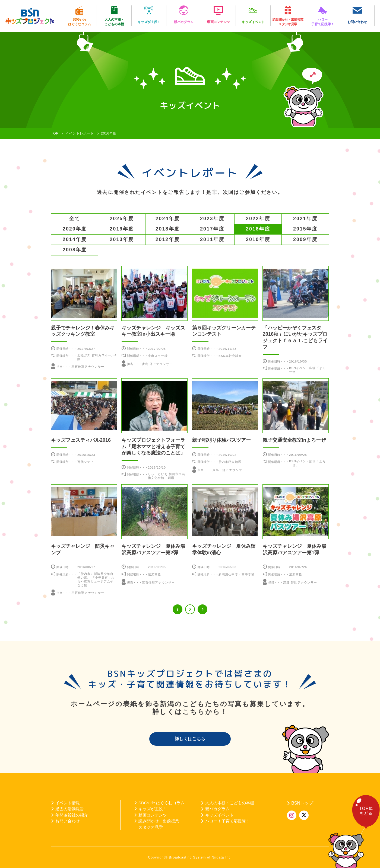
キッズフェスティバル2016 (81, 440)
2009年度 (305, 239)
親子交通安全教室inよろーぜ (294, 440)
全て (75, 219)
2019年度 (122, 229)
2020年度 (75, 229)
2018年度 (168, 229)
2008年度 (75, 250)
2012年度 (168, 239)
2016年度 (258, 229)
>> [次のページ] (202, 609)
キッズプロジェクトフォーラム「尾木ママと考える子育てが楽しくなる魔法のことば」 (153, 446)
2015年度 (305, 229)
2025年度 (122, 219)
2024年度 (168, 219)
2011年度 (212, 239)
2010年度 (258, 239)
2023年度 (212, 219)
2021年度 (305, 219)
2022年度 (258, 219)
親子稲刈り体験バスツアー (221, 440)
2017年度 (212, 229)
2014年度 (75, 239)
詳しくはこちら (190, 739)
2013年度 (122, 239)
